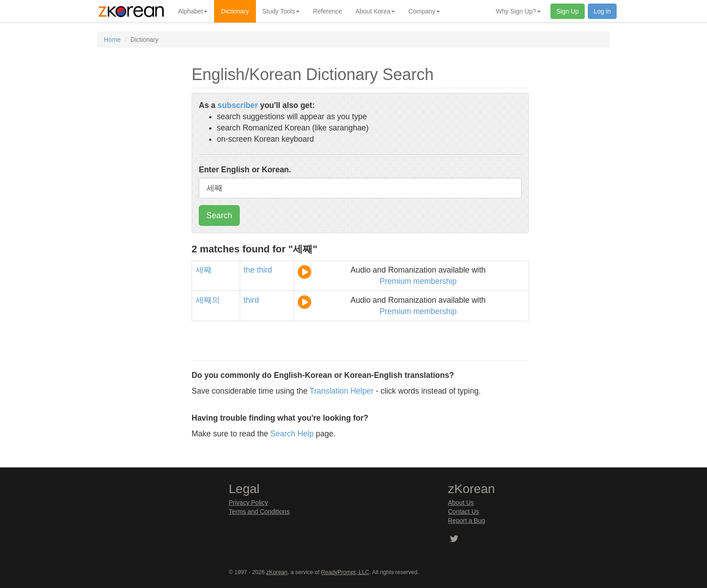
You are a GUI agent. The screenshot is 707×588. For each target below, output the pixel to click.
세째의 (208, 300)
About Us (461, 503)
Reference (328, 11)
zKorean (277, 572)
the (249, 270)
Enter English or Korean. (245, 170)
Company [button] (424, 11)
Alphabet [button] (193, 11)
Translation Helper (341, 391)
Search (219, 215)
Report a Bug (467, 521)
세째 (204, 270)
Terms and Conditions (259, 512)
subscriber (238, 105)
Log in (602, 11)
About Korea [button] (375, 11)
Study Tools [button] (281, 11)
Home (112, 40)
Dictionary (235, 11)
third (264, 270)
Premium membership (418, 281)
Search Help (292, 434)
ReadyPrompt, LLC (345, 572)
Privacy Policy (248, 503)
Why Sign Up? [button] (518, 11)
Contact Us (463, 512)
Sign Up (568, 11)
